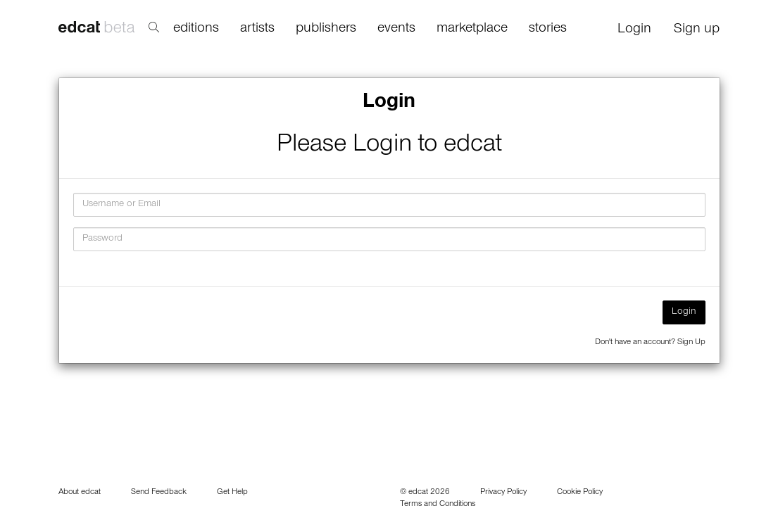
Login (634, 30)
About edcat (80, 493)
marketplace (472, 30)
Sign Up (691, 343)
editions (196, 30)
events (396, 30)
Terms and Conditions (438, 505)
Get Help (232, 493)
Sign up (697, 30)
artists (257, 30)
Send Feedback (159, 493)
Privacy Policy (503, 493)
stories (548, 30)
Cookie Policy (580, 493)
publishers (326, 30)
